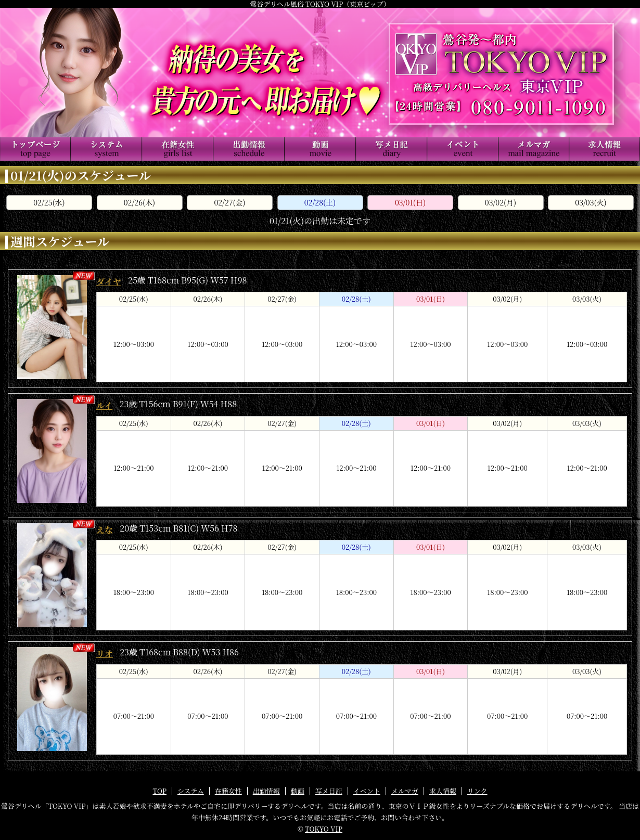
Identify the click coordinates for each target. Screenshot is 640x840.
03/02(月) (501, 202)
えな (105, 530)
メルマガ (405, 791)
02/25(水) (49, 202)
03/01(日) (410, 202)
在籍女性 (228, 791)
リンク (477, 791)
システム (191, 791)
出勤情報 (266, 791)
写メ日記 (329, 791)
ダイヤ (109, 282)
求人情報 (443, 791)
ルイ (104, 405)
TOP (159, 791)
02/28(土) (320, 202)
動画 (298, 791)
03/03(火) (591, 202)
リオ (105, 654)
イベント (367, 791)
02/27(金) (229, 202)
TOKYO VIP (324, 829)
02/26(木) (139, 202)
